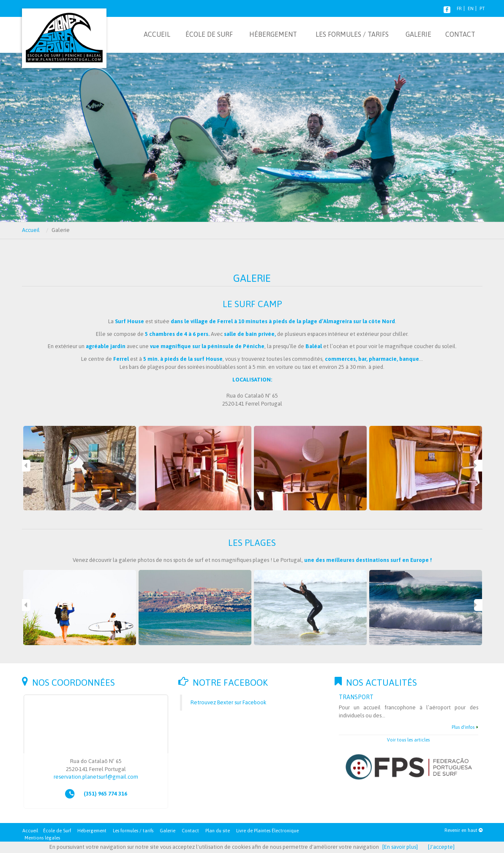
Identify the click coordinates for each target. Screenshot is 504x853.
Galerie (168, 831)
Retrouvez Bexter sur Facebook (228, 702)
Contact (190, 831)
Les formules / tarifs (133, 831)
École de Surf (57, 831)
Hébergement (92, 831)
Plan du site (218, 831)
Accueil (31, 230)
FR (459, 8)
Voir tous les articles (408, 740)
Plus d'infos (463, 727)
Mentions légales (42, 838)
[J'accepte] (441, 847)
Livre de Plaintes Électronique (267, 831)
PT (482, 8)
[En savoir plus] (400, 847)
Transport (356, 697)
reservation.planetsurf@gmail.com (96, 777)
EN (471, 8)
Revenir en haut (463, 830)
